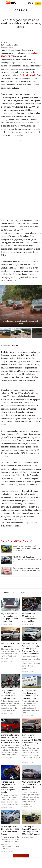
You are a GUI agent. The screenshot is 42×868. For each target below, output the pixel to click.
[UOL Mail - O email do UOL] (29, 3)
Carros (21, 10)
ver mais (21, 857)
